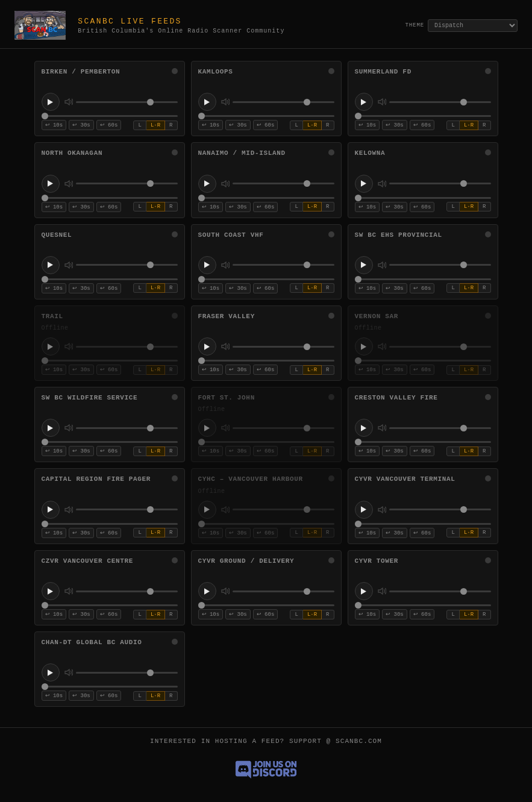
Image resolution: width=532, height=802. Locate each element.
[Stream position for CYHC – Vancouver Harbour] (266, 524)
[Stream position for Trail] (110, 361)
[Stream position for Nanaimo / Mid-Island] (266, 198)
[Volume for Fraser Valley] (283, 347)
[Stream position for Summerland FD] (423, 116)
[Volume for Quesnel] (127, 265)
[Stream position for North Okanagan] (110, 198)
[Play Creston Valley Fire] (364, 428)
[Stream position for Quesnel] (110, 279)
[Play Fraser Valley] (207, 346)
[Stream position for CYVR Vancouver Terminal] (423, 524)
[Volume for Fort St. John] (283, 428)
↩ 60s (109, 125)
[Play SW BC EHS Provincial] (364, 265)
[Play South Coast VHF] (207, 265)
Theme (415, 25)
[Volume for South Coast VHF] (283, 265)
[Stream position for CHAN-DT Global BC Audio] (110, 687)
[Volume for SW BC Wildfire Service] (127, 428)
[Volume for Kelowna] (440, 183)
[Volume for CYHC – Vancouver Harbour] (283, 509)
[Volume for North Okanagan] (127, 183)
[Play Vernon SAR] (364, 346)
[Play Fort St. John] (207, 428)
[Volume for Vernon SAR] (440, 347)
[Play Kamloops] (207, 102)
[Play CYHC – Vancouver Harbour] (207, 510)
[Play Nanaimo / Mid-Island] (207, 184)
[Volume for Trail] (127, 347)
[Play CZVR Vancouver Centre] (51, 591)
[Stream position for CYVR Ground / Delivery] (266, 605)
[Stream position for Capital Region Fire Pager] (110, 524)
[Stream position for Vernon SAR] (423, 361)
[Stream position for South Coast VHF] (266, 279)
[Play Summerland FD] (364, 102)
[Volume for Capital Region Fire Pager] (127, 509)
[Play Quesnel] (51, 265)
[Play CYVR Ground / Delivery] (207, 591)
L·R (155, 125)
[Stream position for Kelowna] (423, 198)
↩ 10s (54, 125)
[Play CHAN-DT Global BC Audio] (51, 672)
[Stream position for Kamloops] (266, 116)
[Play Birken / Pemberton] (51, 102)
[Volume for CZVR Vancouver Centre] (127, 591)
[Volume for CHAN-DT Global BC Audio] (127, 673)
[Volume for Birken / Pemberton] (127, 102)
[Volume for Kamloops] (283, 102)
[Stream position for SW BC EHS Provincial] (423, 279)
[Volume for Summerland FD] (440, 102)
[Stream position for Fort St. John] (266, 442)
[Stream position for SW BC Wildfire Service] (110, 442)
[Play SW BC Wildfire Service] (51, 428)
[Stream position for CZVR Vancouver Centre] (110, 605)
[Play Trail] (51, 346)
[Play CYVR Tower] (364, 591)
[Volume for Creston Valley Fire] (440, 428)
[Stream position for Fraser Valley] (266, 361)
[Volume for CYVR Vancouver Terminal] (440, 509)
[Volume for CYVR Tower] (440, 591)
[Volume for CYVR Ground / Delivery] (283, 591)
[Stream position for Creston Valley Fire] (423, 442)
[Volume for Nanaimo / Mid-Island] (283, 183)
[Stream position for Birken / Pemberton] (110, 116)
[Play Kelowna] (364, 184)
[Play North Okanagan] (51, 184)
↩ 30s (81, 125)
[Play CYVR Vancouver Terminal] (364, 510)
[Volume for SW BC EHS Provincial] (440, 265)
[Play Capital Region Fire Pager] (51, 510)
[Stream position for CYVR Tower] (423, 605)
